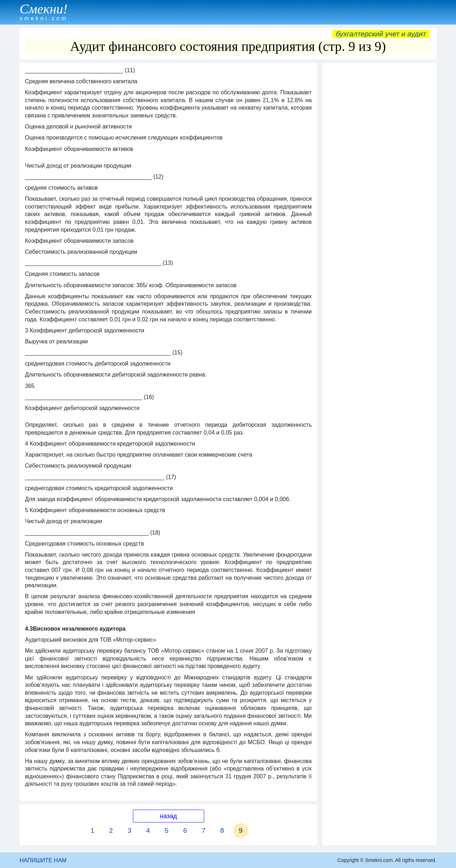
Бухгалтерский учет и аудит (381, 34)
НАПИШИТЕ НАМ (43, 860)
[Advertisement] (379, 173)
